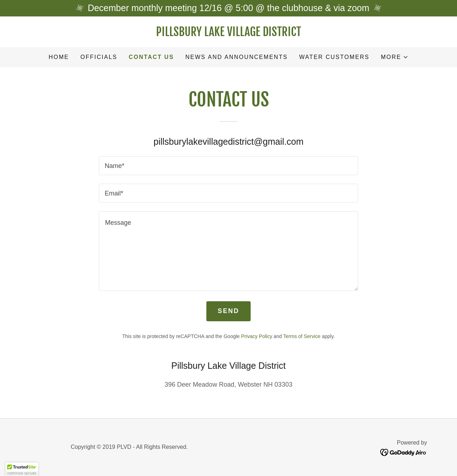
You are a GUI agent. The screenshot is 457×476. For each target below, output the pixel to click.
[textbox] (228, 166)
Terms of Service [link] (302, 336)
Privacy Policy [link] (257, 336)
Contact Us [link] (152, 57)
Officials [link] (99, 57)
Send (228, 311)
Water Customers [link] (334, 57)
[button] (395, 57)
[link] (228, 34)
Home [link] (59, 57)
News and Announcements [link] (237, 57)
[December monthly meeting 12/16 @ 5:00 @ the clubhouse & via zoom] (228, 8)
